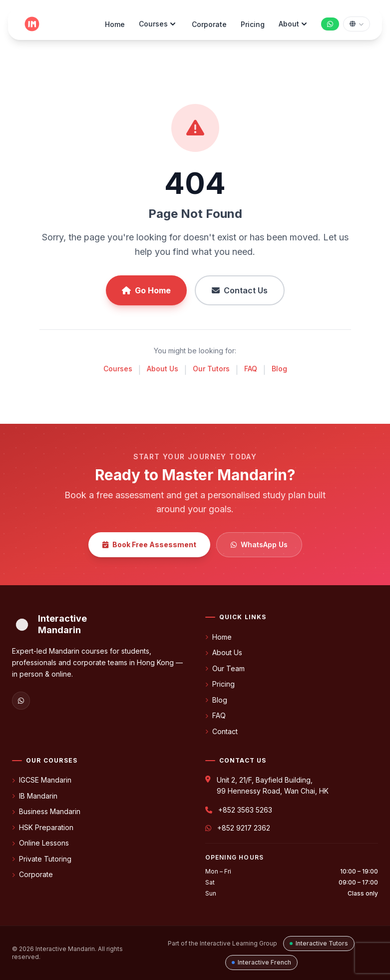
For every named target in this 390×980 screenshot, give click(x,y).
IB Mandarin (35, 796)
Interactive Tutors (319, 943)
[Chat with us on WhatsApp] (330, 24)
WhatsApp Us (259, 544)
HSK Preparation (43, 827)
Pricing (253, 24)
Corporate (209, 24)
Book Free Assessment (149, 544)
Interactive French (261, 962)
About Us (163, 369)
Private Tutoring (42, 859)
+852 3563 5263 (245, 810)
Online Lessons (40, 843)
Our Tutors (211, 369)
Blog (279, 369)
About (294, 24)
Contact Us (240, 290)
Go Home (146, 290)
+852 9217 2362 (244, 828)
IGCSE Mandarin (42, 780)
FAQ (251, 369)
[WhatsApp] (21, 701)
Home (115, 24)
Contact (221, 731)
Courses (158, 24)
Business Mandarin (46, 811)
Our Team (225, 668)
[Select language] (357, 24)
